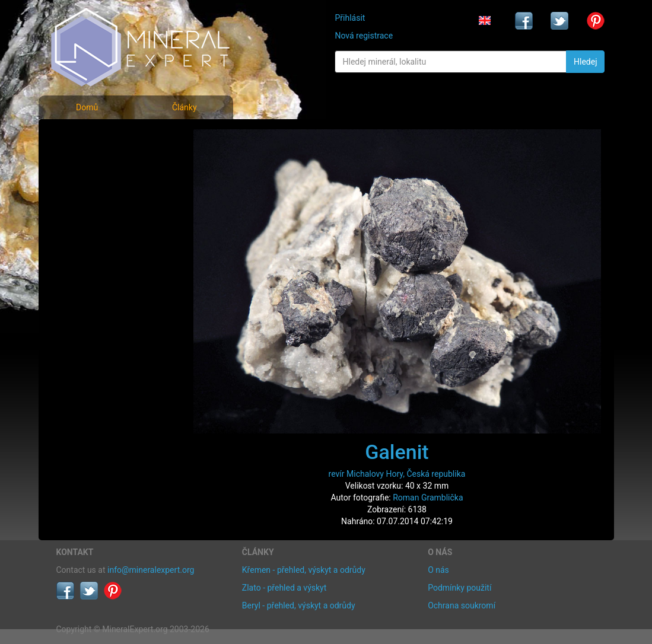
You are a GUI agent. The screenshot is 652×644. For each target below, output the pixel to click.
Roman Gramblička (428, 498)
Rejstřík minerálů (97, 163)
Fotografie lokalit (97, 189)
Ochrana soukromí (462, 605)
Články (185, 107)
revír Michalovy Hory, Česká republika (397, 474)
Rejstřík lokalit (91, 215)
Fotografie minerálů (104, 137)
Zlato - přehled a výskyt (284, 588)
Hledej (585, 62)
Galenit (397, 452)
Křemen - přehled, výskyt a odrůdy (304, 570)
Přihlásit (350, 18)
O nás (438, 570)
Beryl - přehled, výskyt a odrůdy (299, 605)
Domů (87, 107)
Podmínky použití (459, 588)
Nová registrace (364, 36)
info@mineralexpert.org (151, 570)
